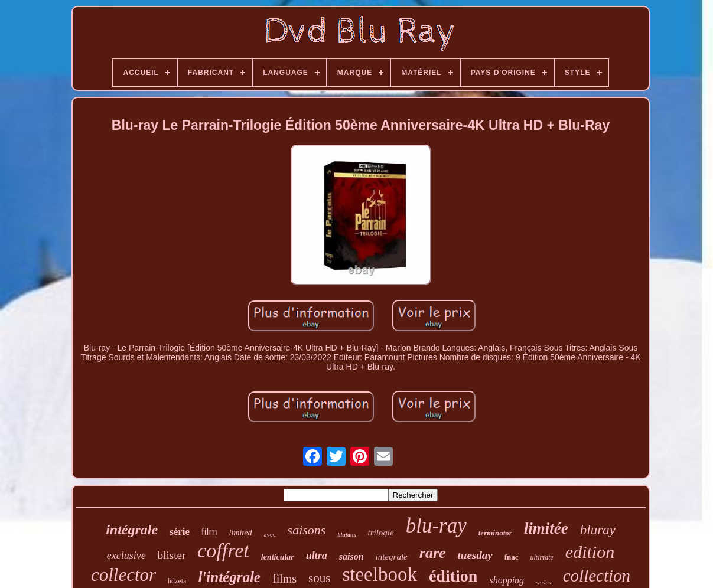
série (180, 532)
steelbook (379, 574)
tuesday (475, 555)
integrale (392, 557)
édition (453, 576)
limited (241, 533)
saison (351, 556)
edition (590, 552)
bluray (598, 530)
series (543, 582)
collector (123, 575)
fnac (512, 557)
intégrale (132, 530)
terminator (495, 533)
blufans (346, 535)
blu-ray (436, 526)
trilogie (381, 533)
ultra (317, 556)
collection (597, 576)
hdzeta (177, 581)
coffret (223, 551)
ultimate (542, 557)
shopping (507, 580)
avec (269, 534)
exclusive (126, 556)
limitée (546, 528)
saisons (307, 530)
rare (433, 553)
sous (319, 578)
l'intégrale (229, 577)
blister (172, 555)
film (209, 532)
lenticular (278, 557)
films (284, 579)
